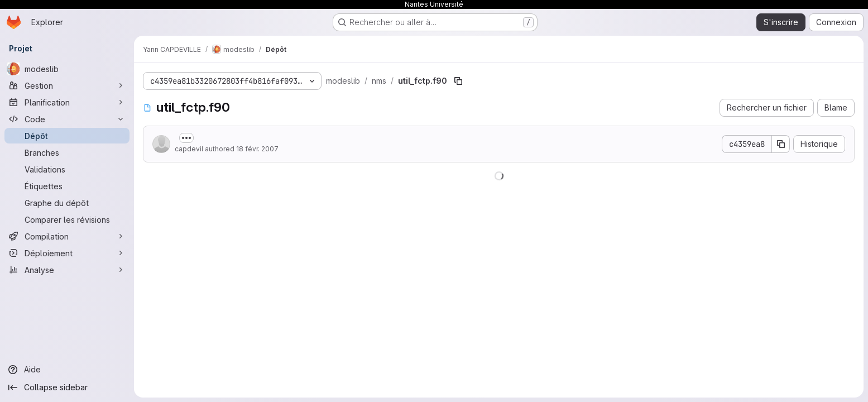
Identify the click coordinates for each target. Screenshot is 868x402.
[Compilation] (67, 236)
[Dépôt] (67, 136)
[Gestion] (67, 85)
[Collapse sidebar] (67, 387)
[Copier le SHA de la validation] (781, 144)
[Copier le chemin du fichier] (458, 81)
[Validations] (67, 169)
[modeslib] (67, 69)
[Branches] (67, 152)
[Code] (67, 119)
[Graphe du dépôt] (67, 203)
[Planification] (67, 102)
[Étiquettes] (67, 186)
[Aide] (67, 370)
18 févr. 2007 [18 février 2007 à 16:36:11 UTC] (257, 149)
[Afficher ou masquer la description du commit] (186, 138)
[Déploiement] (67, 253)
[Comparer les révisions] (67, 219)
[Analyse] (67, 270)
